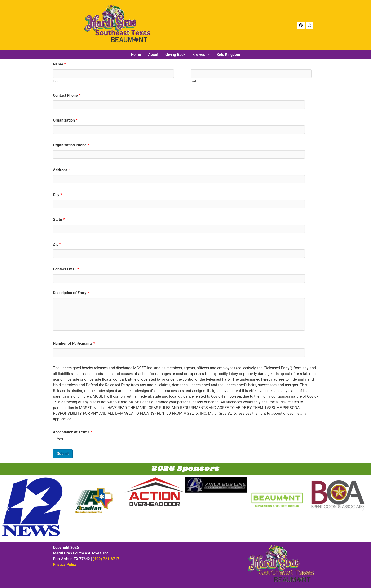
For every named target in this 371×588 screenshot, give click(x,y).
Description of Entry (71, 293)
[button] (201, 55)
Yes (58, 439)
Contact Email (66, 269)
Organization (65, 120)
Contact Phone (67, 96)
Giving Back (175, 55)
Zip (57, 244)
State (59, 220)
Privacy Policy (65, 564)
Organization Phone (71, 145)
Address (61, 170)
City (57, 195)
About (153, 55)
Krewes (201, 55)
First (56, 81)
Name (59, 64)
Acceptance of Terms (73, 432)
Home (136, 55)
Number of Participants (74, 344)
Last (193, 81)
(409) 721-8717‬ (106, 559)
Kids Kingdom (228, 55)
